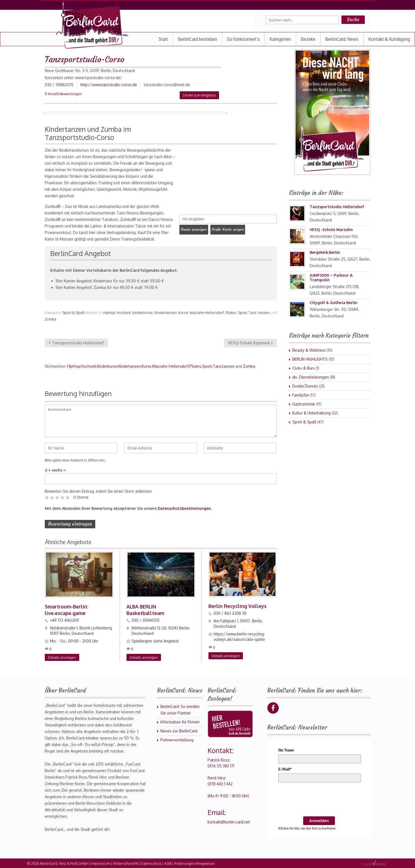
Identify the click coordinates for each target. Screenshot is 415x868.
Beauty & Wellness (309, 350)
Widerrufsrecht (125, 863)
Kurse (183, 313)
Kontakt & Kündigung (389, 39)
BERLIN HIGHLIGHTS (310, 359)
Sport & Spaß (73, 313)
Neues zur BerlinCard (179, 731)
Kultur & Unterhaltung (311, 413)
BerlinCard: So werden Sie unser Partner (180, 709)
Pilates (231, 313)
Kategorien (280, 39)
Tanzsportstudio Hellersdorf (76, 343)
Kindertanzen (166, 313)
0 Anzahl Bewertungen (63, 94)
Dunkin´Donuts (305, 386)
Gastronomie (304, 404)
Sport (243, 313)
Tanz (253, 313)
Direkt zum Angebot (199, 95)
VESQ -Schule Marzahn (331, 230)
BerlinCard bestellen (197, 39)
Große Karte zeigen (232, 229)
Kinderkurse (143, 313)
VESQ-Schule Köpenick (250, 343)
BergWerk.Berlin (325, 252)
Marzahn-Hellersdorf (207, 313)
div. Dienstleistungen (311, 377)
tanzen (264, 313)
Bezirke (308, 39)
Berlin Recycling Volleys (237, 606)
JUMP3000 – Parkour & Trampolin (331, 277)
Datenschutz (151, 863)
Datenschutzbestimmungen (184, 508)
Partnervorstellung (177, 740)
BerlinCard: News (342, 39)
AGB (168, 863)
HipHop (109, 313)
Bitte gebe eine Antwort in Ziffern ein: (75, 460)
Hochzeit (124, 313)
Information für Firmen (180, 722)
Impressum (101, 863)
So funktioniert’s (243, 39)
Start (163, 39)
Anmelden (319, 820)
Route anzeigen (195, 229)
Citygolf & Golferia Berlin (334, 303)
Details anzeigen (62, 657)
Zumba (50, 319)
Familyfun (301, 395)
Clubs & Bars (304, 368)
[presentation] (319, 800)
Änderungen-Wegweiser (194, 863)
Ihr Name (286, 750)
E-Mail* (285, 769)
